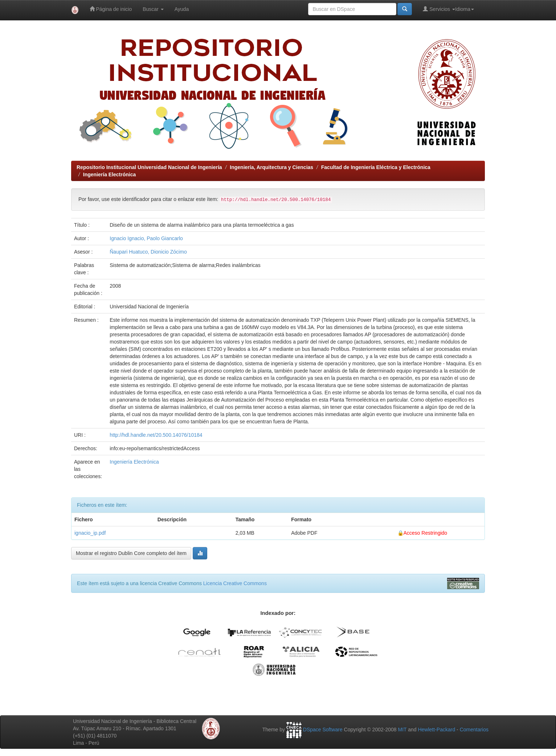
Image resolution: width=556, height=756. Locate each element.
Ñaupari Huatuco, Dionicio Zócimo (148, 252)
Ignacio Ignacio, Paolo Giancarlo (146, 238)
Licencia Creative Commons (235, 583)
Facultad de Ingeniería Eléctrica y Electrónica (376, 167)
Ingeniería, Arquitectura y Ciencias (271, 167)
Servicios (439, 9)
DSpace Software (323, 730)
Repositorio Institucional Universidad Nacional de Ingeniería (149, 167)
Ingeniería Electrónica (110, 174)
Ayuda (182, 9)
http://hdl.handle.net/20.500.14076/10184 (156, 435)
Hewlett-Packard (436, 730)
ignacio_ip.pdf (90, 533)
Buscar (153, 9)
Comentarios (474, 730)
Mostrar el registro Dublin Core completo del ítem (131, 553)
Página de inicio (111, 9)
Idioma (465, 9)
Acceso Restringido (426, 533)
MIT (402, 730)
